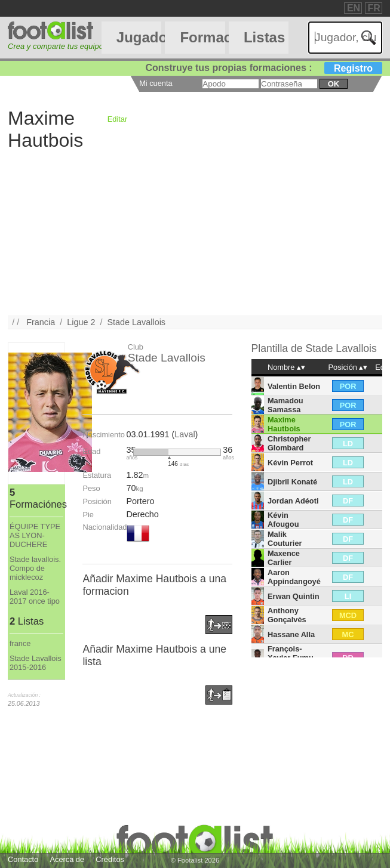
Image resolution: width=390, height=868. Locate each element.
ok (334, 84)
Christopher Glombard (289, 443)
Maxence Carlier (284, 558)
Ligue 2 (81, 322)
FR (374, 8)
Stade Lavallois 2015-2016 (36, 663)
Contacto (23, 859)
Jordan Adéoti (293, 501)
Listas (264, 37)
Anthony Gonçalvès (287, 615)
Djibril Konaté (292, 482)
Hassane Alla (291, 634)
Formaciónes (202, 37)
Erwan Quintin (294, 596)
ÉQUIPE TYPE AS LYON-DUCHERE (35, 535)
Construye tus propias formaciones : (264, 68)
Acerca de (67, 859)
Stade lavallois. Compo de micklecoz (35, 568)
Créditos (110, 859)
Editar (117, 119)
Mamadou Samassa (285, 405)
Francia (41, 322)
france (20, 643)
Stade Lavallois (136, 322)
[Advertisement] (195, 232)
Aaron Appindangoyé (294, 577)
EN (354, 8)
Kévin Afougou (283, 520)
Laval (185, 434)
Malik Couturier (285, 539)
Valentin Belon (294, 386)
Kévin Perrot (290, 463)
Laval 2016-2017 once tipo (35, 597)
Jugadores (139, 37)
